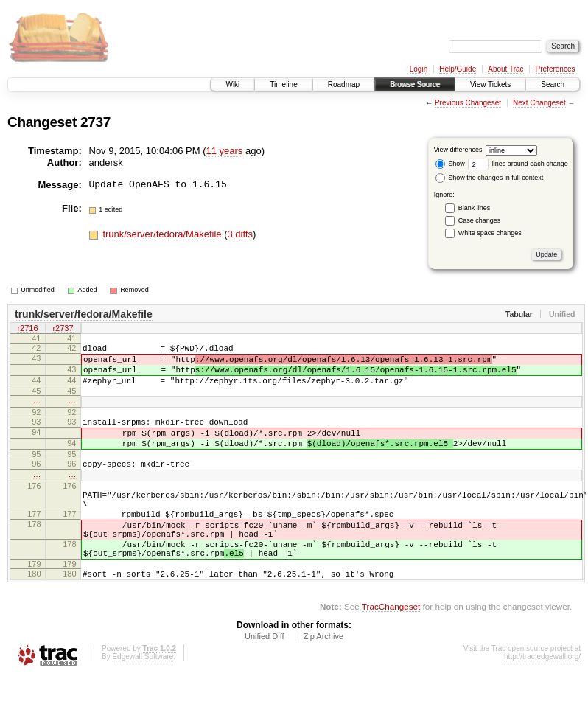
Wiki (232, 84)
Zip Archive (323, 680)
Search (553, 84)
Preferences (556, 69)
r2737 (63, 330)
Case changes (480, 220)
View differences (458, 150)
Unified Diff (265, 680)
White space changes (490, 233)
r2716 (27, 330)
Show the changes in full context (490, 178)
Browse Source (415, 84)
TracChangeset (391, 651)
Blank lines (475, 208)
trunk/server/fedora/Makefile (163, 234)
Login (419, 69)
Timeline (283, 84)
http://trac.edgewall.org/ (542, 701)
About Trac (505, 69)
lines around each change (518, 164)
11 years (224, 151)
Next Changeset (539, 103)
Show (450, 164)
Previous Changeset (468, 103)
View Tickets (490, 84)
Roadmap (344, 84)
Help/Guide (458, 69)
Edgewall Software (143, 701)
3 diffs (239, 234)
